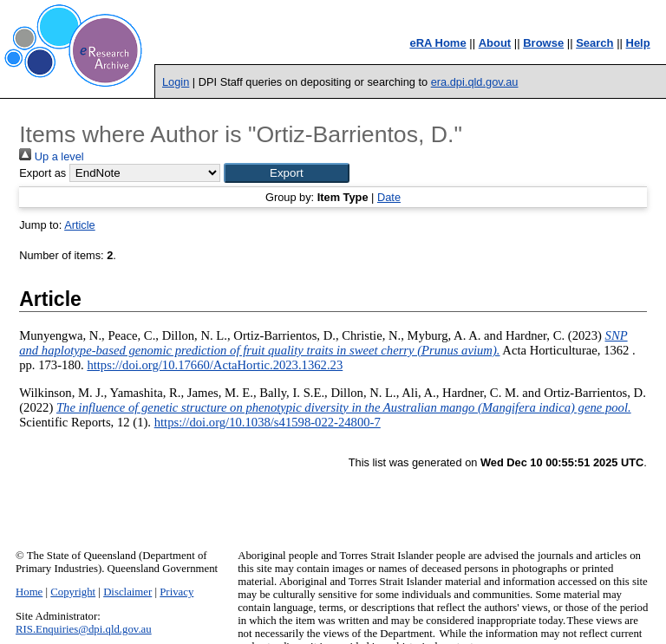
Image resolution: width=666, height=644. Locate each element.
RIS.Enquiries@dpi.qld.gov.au (84, 629)
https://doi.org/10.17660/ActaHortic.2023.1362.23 (215, 365)
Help (638, 43)
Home (29, 592)
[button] (287, 173)
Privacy (176, 592)
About (495, 43)
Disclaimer (127, 592)
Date (389, 197)
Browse (543, 43)
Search (594, 43)
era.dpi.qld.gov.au (475, 82)
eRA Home (437, 43)
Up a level (51, 156)
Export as (42, 173)
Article (80, 225)
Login (176, 82)
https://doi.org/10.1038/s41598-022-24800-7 (268, 422)
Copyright (73, 592)
